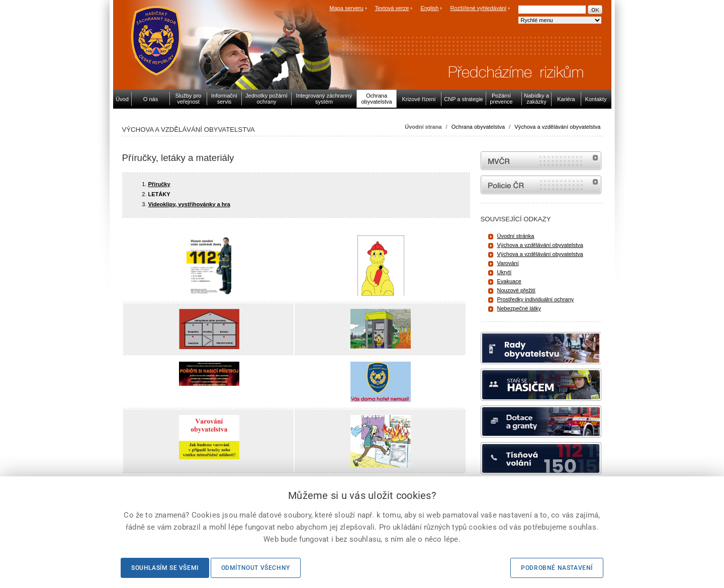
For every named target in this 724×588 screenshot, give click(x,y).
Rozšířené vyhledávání (479, 8)
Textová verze (392, 8)
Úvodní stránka (516, 236)
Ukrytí (505, 272)
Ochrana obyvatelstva (478, 127)
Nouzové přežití (516, 290)
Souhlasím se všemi (165, 568)
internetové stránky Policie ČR (541, 185)
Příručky (159, 184)
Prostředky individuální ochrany (536, 299)
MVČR (541, 161)
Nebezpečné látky (519, 308)
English (429, 8)
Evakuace (509, 281)
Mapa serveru (346, 8)
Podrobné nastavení (557, 568)
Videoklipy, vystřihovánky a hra (189, 204)
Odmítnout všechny (256, 568)
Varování (508, 263)
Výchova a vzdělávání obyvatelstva (557, 127)
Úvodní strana (423, 127)
